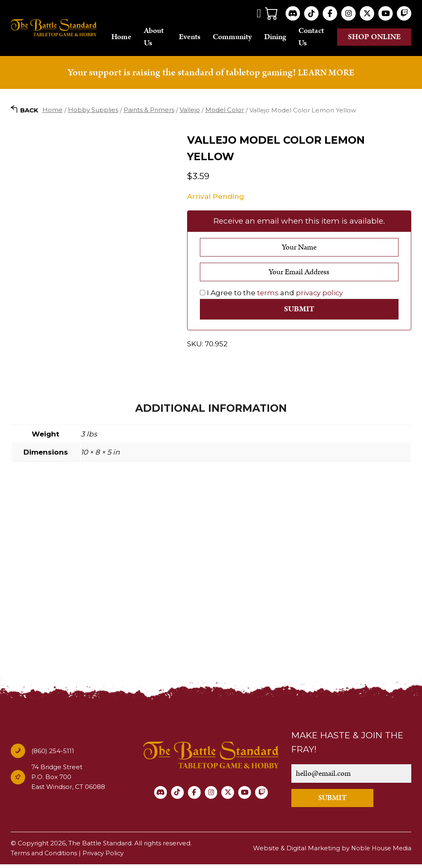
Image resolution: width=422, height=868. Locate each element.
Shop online (383, 38)
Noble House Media (380, 852)
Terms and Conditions (45, 857)
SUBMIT (339, 801)
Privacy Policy (105, 857)
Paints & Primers (149, 111)
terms (268, 295)
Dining (284, 38)
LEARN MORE (326, 74)
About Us (166, 38)
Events (199, 38)
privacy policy (320, 295)
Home (133, 38)
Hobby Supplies (93, 111)
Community (241, 38)
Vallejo (190, 111)
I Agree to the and (272, 295)
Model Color (225, 111)
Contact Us (320, 38)
